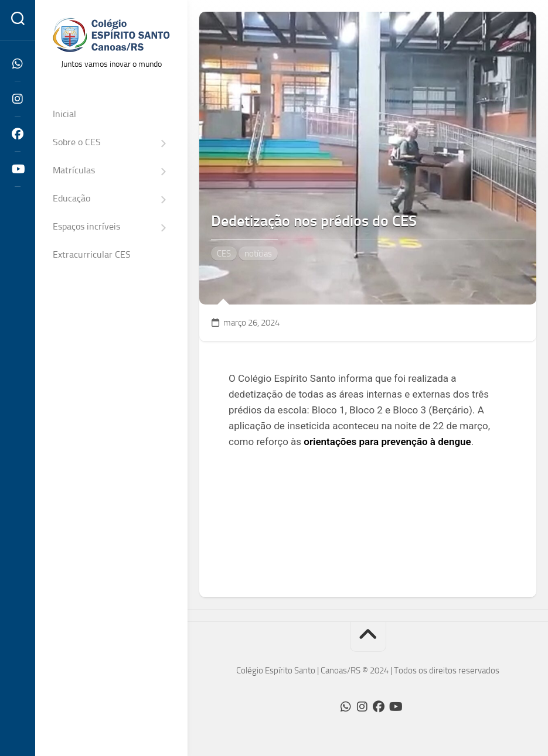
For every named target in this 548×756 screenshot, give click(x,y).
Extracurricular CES (92, 254)
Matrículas (74, 170)
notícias (258, 254)
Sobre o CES (77, 142)
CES (224, 254)
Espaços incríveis (86, 226)
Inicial (64, 114)
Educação (72, 198)
